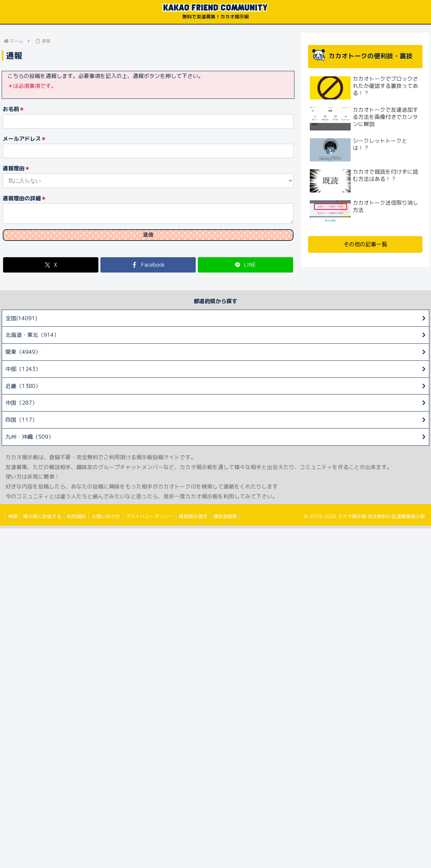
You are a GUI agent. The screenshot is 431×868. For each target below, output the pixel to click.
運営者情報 (235, 519)
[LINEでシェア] (245, 268)
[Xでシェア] (51, 268)
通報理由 (16, 168)
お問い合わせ (111, 519)
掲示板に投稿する (45, 519)
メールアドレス (25, 139)
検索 (14, 519)
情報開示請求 (202, 519)
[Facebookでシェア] (148, 268)
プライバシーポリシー (157, 519)
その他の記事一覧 (365, 244)
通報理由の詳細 (25, 198)
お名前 (14, 109)
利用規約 (80, 519)
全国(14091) (21, 321)
